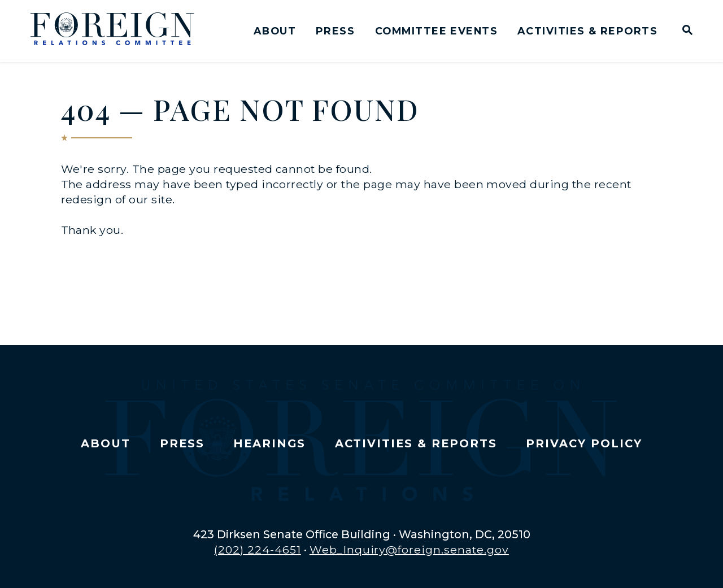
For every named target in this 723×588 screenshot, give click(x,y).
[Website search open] (685, 31)
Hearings (269, 443)
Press (335, 31)
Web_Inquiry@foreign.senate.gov (409, 550)
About (275, 31)
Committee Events (436, 31)
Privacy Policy (584, 443)
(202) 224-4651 (258, 550)
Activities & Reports (587, 31)
